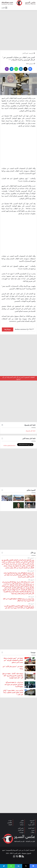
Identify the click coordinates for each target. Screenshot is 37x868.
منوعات (22, 823)
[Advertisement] (18, 30)
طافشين (10, 823)
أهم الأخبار (21, 830)
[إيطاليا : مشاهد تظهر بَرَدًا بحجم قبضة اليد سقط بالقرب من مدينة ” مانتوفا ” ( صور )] (30, 498)
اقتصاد (10, 825)
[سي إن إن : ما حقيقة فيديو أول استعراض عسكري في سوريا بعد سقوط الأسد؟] (30, 685)
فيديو (33, 830)
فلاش (22, 820)
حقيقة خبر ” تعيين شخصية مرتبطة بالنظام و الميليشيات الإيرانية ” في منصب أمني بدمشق (13, 660)
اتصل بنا (27, 850)
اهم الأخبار (25, 53)
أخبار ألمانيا (31, 828)
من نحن (21, 850)
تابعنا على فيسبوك (31, 431)
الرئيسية (32, 53)
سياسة (22, 825)
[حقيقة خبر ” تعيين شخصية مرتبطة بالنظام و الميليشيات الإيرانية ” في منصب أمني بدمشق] (30, 661)
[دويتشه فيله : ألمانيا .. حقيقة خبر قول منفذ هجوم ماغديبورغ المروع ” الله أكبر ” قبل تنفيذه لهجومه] (30, 676)
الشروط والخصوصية (12, 850)
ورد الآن (32, 823)
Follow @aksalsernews (10, 445)
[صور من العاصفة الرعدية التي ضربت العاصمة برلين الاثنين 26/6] (30, 505)
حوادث (10, 820)
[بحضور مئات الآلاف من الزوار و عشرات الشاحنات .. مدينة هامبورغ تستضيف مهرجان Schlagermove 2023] (18, 498)
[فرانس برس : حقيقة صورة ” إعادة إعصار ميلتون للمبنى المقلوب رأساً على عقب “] (30, 692)
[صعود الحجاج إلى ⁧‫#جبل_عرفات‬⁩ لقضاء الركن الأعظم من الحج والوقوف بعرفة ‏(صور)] (7, 498)
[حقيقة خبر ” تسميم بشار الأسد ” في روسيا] (30, 668)
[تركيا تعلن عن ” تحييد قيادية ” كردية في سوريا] (18, 505)
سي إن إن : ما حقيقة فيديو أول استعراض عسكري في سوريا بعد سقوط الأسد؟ (14, 684)
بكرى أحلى (21, 828)
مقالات (33, 832)
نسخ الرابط (8, 329)
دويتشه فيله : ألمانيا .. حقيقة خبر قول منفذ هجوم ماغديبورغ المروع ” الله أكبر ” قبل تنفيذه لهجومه (13, 676)
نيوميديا (22, 832)
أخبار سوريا (31, 825)
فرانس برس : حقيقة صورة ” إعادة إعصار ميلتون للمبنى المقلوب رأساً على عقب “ (13, 692)
